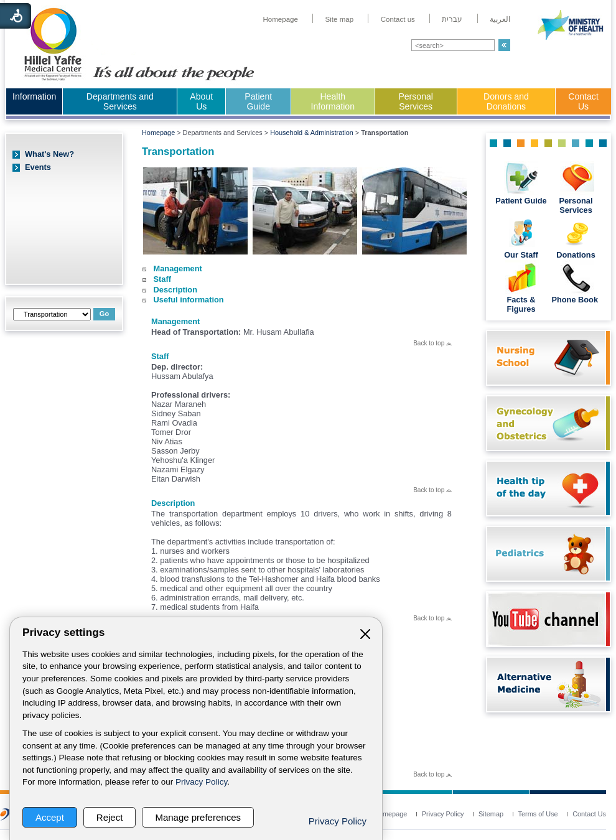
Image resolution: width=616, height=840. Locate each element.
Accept (50, 817)
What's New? (49, 154)
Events (38, 167)
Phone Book (576, 300)
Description (175, 290)
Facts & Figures (521, 304)
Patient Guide (258, 101)
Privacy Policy (201, 782)
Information (34, 96)
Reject (110, 817)
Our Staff (521, 255)
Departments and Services (120, 101)
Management (178, 268)
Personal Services (416, 101)
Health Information (333, 101)
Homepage (158, 133)
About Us (201, 101)
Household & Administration (312, 133)
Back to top (432, 343)
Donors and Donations (506, 101)
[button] (504, 45)
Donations (576, 255)
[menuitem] (280, 19)
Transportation (178, 152)
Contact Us (583, 101)
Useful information (189, 300)
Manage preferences (198, 817)
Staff (162, 279)
